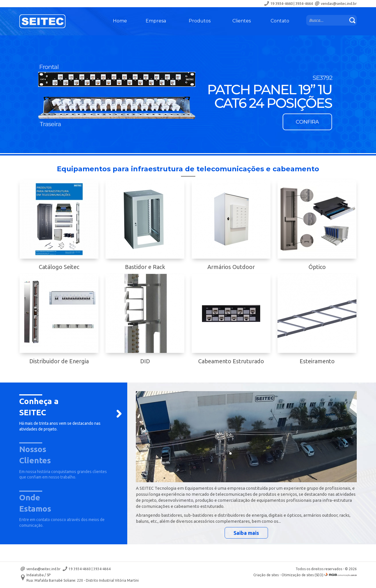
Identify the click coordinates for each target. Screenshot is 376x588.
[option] (188, 94)
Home (120, 21)
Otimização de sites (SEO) (302, 575)
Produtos (200, 21)
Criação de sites (266, 575)
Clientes (242, 21)
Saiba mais (246, 533)
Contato (280, 21)
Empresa (156, 21)
